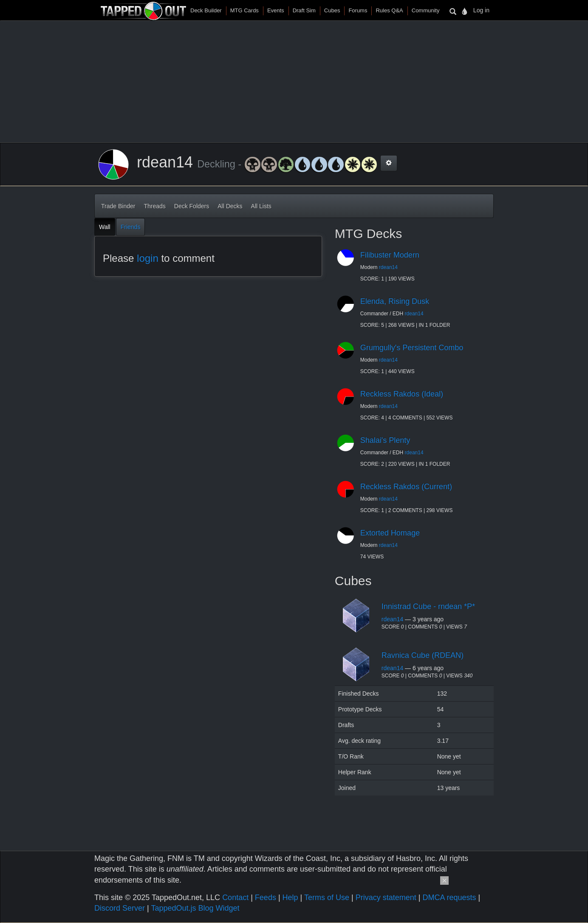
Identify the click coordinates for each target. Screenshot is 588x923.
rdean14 (388, 267)
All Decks (230, 206)
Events (276, 10)
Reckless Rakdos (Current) (406, 487)
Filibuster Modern (390, 255)
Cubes (332, 10)
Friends (131, 227)
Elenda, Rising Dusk (395, 301)
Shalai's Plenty (385, 440)
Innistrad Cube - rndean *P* (428, 606)
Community (426, 10)
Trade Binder (118, 206)
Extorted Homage (390, 533)
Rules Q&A (389, 10)
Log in (481, 10)
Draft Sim (304, 10)
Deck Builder (206, 10)
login (148, 258)
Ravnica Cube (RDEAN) (423, 655)
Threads (154, 206)
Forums (358, 10)
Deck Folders (192, 206)
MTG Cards (245, 10)
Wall (105, 227)
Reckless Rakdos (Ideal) (402, 394)
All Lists (261, 206)
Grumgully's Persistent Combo (412, 348)
